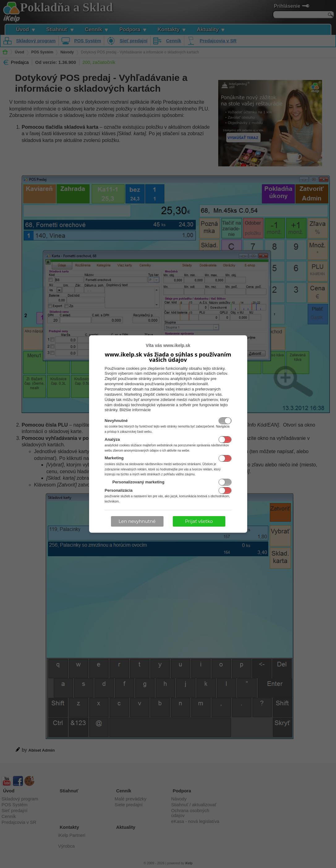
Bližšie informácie (135, 410)
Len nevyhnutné (137, 521)
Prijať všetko (199, 521)
